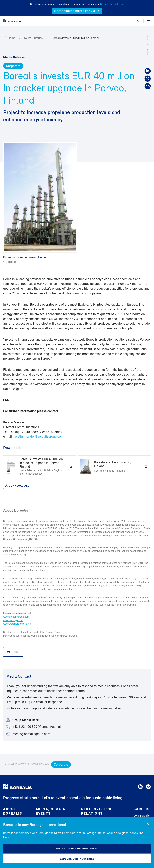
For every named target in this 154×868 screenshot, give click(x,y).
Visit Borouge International (77, 849)
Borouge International (112, 4)
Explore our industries (77, 859)
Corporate (13, 66)
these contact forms (71, 691)
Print (14, 652)
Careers (142, 809)
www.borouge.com (13, 620)
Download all (17, 486)
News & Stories (34, 38)
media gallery (112, 708)
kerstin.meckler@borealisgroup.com (38, 437)
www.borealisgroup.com (16, 617)
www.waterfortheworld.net (17, 624)
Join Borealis (142, 816)
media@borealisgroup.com (31, 734)
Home (10, 38)
